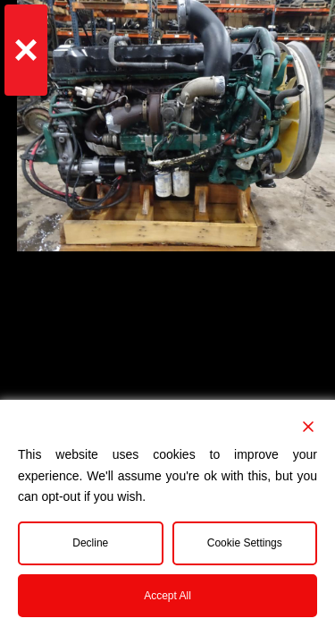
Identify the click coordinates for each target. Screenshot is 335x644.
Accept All (167, 596)
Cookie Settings (245, 543)
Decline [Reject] (90, 543)
